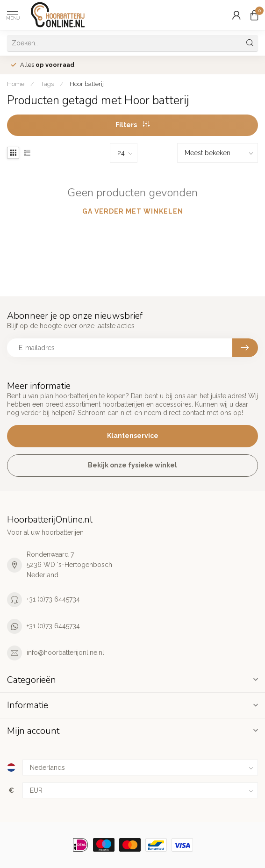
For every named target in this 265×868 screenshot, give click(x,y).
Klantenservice (133, 436)
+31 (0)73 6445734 (53, 599)
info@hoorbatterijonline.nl (65, 653)
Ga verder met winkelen (133, 211)
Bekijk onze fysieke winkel (132, 465)
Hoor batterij (87, 84)
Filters (132, 125)
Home (16, 84)
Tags (47, 84)
